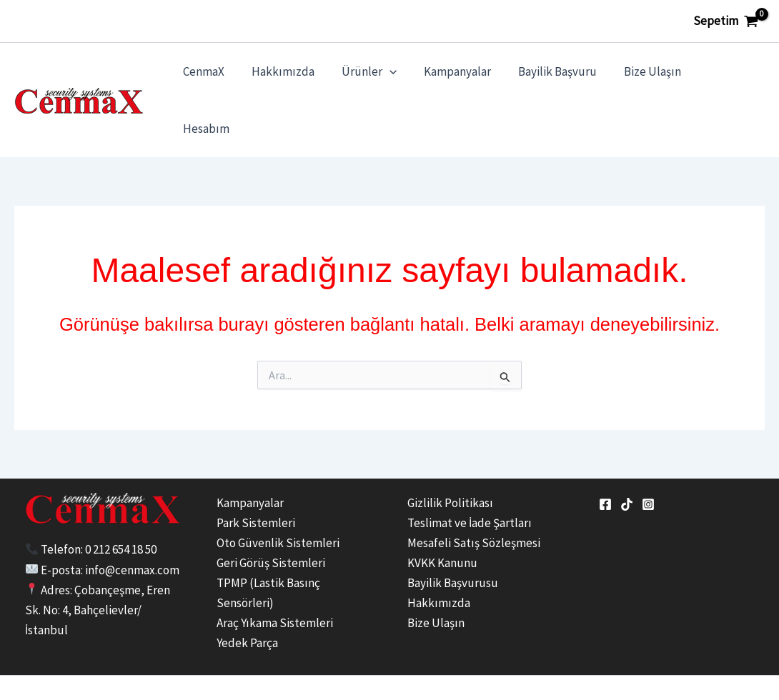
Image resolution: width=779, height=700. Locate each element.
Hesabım (729, 76)
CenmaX (219, 76)
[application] (399, 76)
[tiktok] (627, 457)
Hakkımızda (295, 76)
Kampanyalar (464, 76)
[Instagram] (648, 457)
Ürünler (378, 76)
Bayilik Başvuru (561, 76)
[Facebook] (605, 457)
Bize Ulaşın (653, 76)
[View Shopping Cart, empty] (726, 21)
